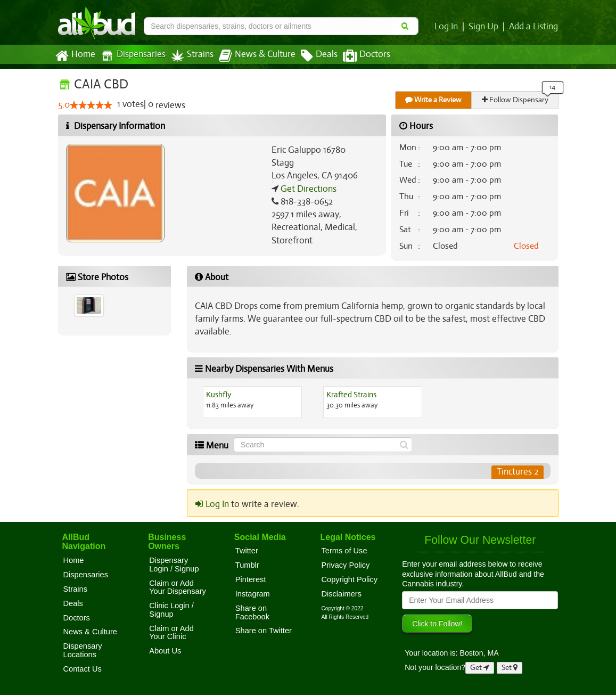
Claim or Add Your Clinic (171, 633)
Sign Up (485, 27)
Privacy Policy (345, 565)
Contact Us (83, 669)
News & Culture (251, 56)
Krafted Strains (351, 395)
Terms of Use (344, 551)
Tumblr (247, 565)
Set (510, 668)
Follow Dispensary (515, 100)
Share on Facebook (252, 612)
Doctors (358, 56)
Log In (449, 27)
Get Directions (307, 189)
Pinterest (251, 579)
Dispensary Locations (83, 650)
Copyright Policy (349, 579)
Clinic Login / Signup (171, 610)
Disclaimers (341, 594)
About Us (165, 651)
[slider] (91, 105)
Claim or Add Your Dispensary (178, 587)
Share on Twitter (264, 631)
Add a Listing (534, 27)
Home (75, 56)
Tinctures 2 (517, 472)
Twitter (247, 551)
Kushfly (219, 395)
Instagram (253, 594)
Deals (311, 56)
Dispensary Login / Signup (174, 565)
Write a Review (434, 100)
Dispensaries (130, 56)
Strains (188, 56)
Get (480, 668)
